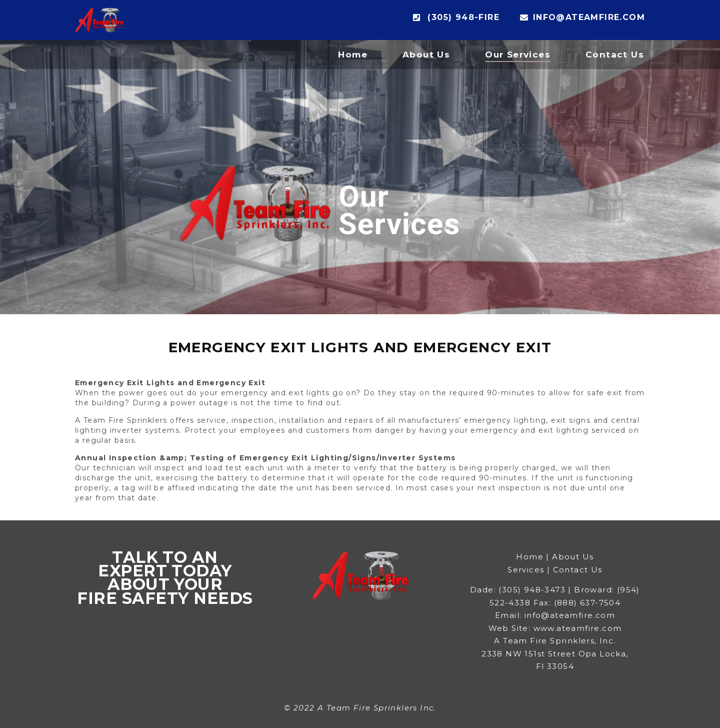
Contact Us (615, 55)
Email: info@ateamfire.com (555, 615)
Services (526, 570)
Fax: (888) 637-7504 (577, 603)
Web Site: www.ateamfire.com (555, 628)
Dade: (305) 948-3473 (518, 590)
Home (353, 55)
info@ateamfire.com (582, 17)
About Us (426, 55)
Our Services (518, 55)
